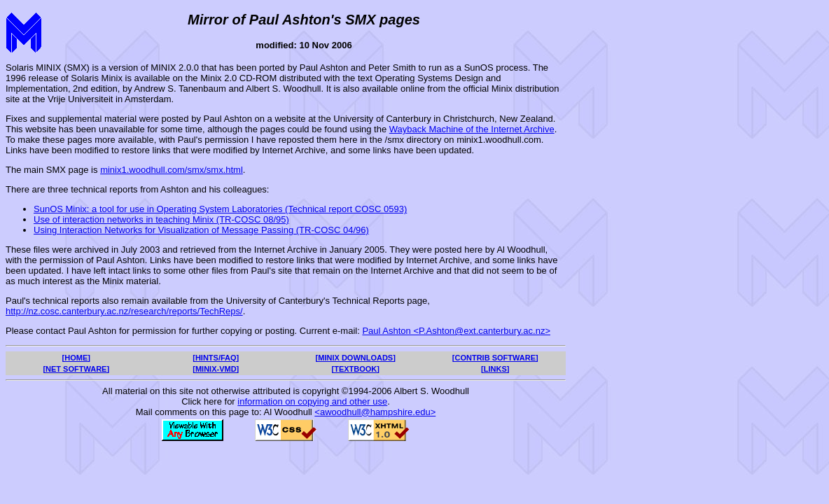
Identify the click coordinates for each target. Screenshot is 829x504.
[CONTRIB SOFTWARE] (495, 358)
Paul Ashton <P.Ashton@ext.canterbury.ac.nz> (456, 331)
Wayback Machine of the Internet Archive (472, 129)
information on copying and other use (312, 401)
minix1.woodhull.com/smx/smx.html (172, 170)
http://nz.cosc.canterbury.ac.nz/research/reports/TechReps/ (124, 311)
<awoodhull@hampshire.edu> (375, 412)
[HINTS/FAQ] (216, 358)
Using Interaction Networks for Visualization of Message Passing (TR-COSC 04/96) (201, 230)
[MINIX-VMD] (216, 369)
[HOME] (76, 358)
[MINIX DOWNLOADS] (356, 358)
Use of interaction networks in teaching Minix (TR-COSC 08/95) (161, 219)
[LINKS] (495, 369)
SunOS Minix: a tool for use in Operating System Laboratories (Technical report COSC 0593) (220, 209)
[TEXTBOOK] (356, 369)
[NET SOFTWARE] (76, 369)
